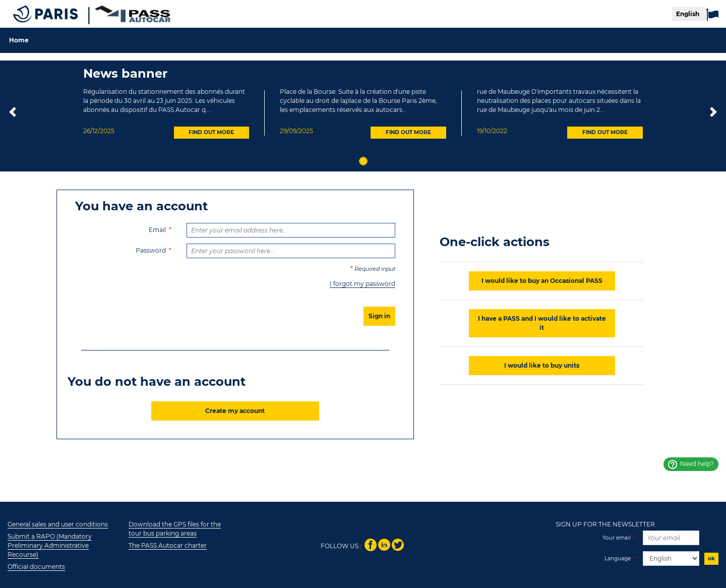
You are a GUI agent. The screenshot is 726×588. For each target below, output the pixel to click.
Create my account (235, 411)
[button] (13, 113)
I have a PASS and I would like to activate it (542, 323)
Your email (617, 538)
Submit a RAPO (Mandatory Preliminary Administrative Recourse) (50, 545)
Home (19, 40)
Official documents (36, 567)
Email (157, 230)
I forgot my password (362, 284)
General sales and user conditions (58, 524)
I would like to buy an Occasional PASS (542, 281)
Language (618, 558)
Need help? (691, 464)
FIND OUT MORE (211, 132)
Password (151, 250)
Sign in (379, 316)
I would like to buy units (542, 365)
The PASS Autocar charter (168, 545)
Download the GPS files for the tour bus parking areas (175, 529)
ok (711, 558)
